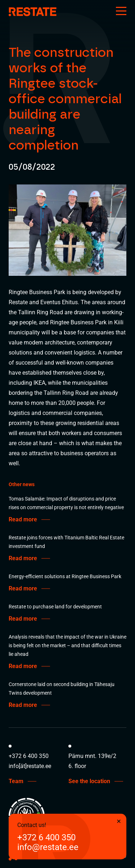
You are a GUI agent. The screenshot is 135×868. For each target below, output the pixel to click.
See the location (89, 781)
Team (16, 781)
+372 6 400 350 (46, 838)
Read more (23, 520)
